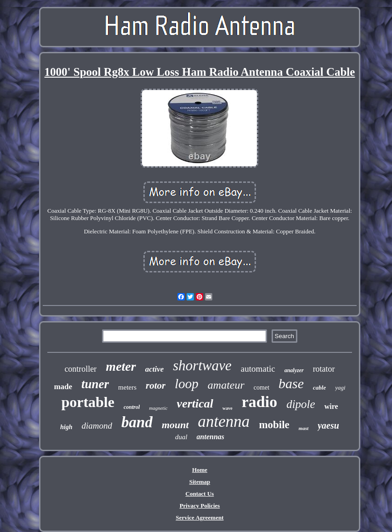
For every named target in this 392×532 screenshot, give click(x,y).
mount (175, 425)
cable (319, 388)
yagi (340, 388)
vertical (195, 404)
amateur (226, 385)
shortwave (202, 365)
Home (200, 470)
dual (181, 437)
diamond (97, 426)
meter (121, 366)
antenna (224, 422)
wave (227, 408)
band (137, 422)
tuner (95, 384)
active (155, 369)
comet (261, 388)
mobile (274, 425)
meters (127, 387)
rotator (324, 369)
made (63, 387)
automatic (258, 369)
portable (88, 402)
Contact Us (200, 494)
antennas (210, 437)
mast (304, 428)
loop (187, 384)
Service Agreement (199, 518)
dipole (301, 404)
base (291, 383)
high (66, 427)
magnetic (158, 408)
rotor (156, 385)
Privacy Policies (200, 506)
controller (80, 369)
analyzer (294, 370)
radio (259, 402)
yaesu (328, 425)
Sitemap (200, 482)
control (132, 407)
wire (331, 406)
